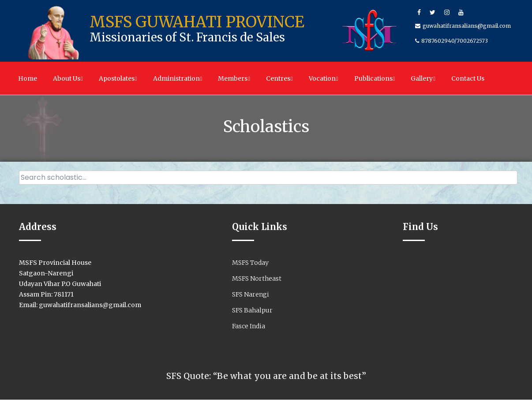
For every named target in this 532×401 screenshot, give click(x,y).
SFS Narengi (251, 296)
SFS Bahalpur (252, 312)
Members (234, 78)
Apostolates (118, 78)
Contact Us (468, 78)
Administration (178, 78)
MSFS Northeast (257, 280)
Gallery (423, 78)
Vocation (324, 78)
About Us (68, 78)
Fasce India (249, 327)
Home (28, 78)
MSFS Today (250, 264)
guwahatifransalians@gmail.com (467, 26)
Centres (279, 78)
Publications (375, 78)
